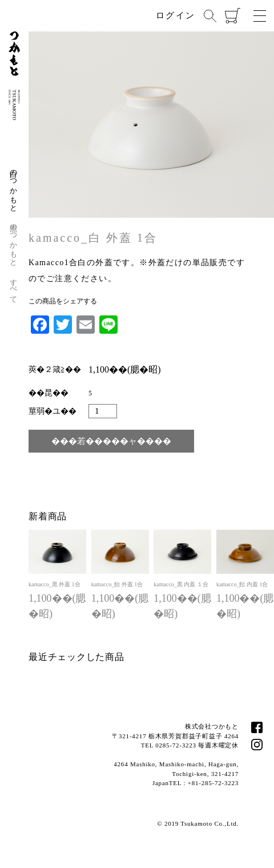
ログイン (176, 15)
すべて (14, 287)
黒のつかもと (14, 241)
